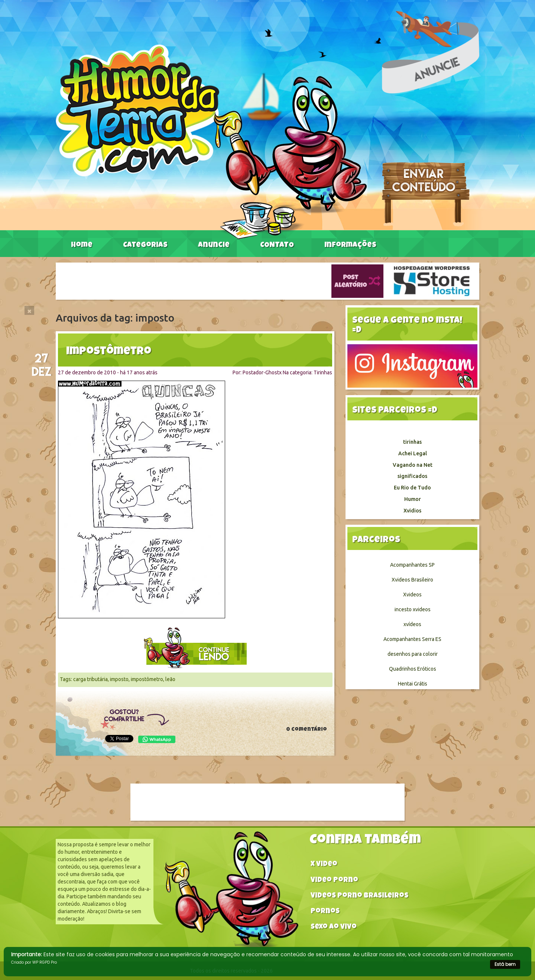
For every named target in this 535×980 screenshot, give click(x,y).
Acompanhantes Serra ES (412, 639)
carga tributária (90, 679)
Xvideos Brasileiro (412, 580)
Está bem (505, 964)
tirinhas (412, 442)
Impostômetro (109, 352)
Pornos (325, 912)
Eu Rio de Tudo (412, 488)
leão (170, 679)
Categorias (145, 245)
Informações (350, 245)
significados (412, 476)
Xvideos (412, 595)
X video (324, 865)
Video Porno (334, 881)
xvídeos (412, 624)
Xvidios (412, 511)
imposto (119, 679)
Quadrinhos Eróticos (413, 669)
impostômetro (147, 679)
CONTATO (277, 245)
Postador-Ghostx (262, 372)
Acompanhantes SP (412, 565)
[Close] (29, 310)
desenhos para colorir (413, 654)
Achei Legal (413, 453)
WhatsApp (157, 739)
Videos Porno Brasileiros (359, 896)
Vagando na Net (413, 465)
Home (82, 245)
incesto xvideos (413, 609)
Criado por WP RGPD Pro (34, 962)
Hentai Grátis (413, 684)
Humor (413, 499)
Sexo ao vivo (334, 927)
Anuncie (214, 245)
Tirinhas (323, 372)
